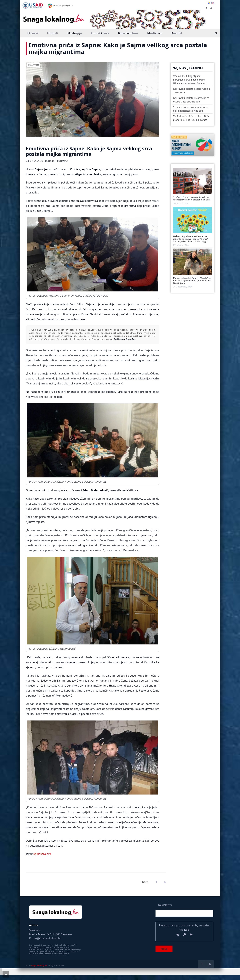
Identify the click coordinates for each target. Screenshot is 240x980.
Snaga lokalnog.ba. (39, 965)
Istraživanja (154, 33)
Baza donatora (128, 33)
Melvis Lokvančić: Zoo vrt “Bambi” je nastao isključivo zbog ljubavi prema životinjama (192, 281)
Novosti (52, 33)
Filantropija (74, 33)
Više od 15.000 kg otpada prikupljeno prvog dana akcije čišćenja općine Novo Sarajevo (190, 80)
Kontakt (177, 33)
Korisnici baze (100, 33)
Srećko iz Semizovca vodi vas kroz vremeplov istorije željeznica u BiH (191, 198)
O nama (33, 33)
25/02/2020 (34, 65)
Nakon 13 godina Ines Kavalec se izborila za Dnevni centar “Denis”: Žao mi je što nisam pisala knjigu (191, 239)
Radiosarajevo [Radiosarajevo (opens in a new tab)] (42, 854)
